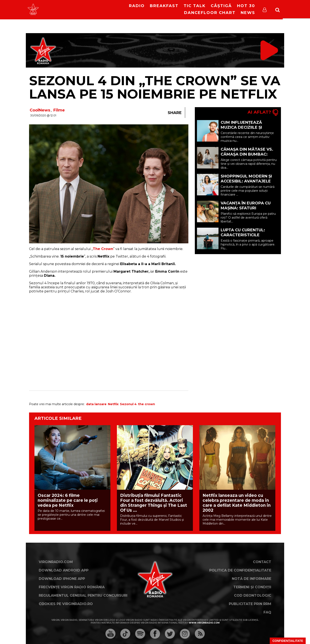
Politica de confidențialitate (240, 570)
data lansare (96, 404)
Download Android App (64, 570)
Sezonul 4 (128, 404)
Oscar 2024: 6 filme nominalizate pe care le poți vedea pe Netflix (68, 500)
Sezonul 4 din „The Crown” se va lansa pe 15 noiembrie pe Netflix (155, 87)
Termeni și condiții (252, 587)
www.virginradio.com (204, 623)
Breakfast (164, 6)
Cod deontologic (253, 595)
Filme (59, 110)
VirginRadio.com (56, 562)
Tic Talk (195, 6)
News (248, 13)
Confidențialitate (288, 641)
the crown (146, 404)
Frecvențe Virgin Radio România (72, 587)
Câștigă (221, 6)
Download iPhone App (62, 579)
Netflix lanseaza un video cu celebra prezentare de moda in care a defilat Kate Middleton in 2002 (237, 503)
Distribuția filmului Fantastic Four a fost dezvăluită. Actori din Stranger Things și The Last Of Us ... (154, 503)
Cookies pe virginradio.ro (66, 604)
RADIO (137, 6)
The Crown (103, 249)
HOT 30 (246, 6)
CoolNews (40, 110)
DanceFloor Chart (210, 13)
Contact (262, 562)
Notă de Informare (252, 579)
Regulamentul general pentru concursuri (83, 595)
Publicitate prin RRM (250, 604)
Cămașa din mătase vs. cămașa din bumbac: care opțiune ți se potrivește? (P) (247, 157)
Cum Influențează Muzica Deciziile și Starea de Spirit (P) (243, 127)
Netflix (113, 404)
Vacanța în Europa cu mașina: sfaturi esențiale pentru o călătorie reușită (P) (246, 211)
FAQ (267, 612)
